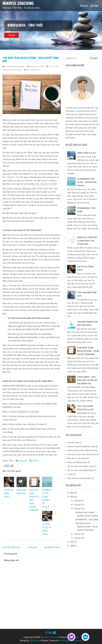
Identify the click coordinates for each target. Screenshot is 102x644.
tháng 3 (78, 508)
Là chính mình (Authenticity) (82, 454)
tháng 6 (78, 500)
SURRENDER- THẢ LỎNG (87, 519)
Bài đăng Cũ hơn (52, 547)
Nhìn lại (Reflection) (77, 462)
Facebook (21, 461)
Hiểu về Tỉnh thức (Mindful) (81, 450)
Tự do (51, 66)
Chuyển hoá (73, 442)
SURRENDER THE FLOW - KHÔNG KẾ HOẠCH (87, 182)
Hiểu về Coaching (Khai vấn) (81, 446)
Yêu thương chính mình (79, 478)
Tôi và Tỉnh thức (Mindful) (80, 470)
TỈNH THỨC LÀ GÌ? (87, 153)
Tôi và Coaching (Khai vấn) (80, 466)
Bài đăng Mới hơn (12, 547)
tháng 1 (78, 538)
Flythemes (35, 640)
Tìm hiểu (12, 35)
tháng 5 (78, 504)
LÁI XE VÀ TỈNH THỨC (9, 493)
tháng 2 (78, 534)
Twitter (34, 461)
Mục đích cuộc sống (77, 458)
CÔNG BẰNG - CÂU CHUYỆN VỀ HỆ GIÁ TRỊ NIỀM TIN (87, 380)
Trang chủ (84, 6)
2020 (72, 546)
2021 (72, 542)
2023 (72, 493)
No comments (33, 70)
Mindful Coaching (18, 3)
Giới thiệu (94, 6)
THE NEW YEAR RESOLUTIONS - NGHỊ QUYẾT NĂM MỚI (34, 500)
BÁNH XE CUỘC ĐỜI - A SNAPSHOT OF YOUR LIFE (88, 241)
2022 (72, 497)
